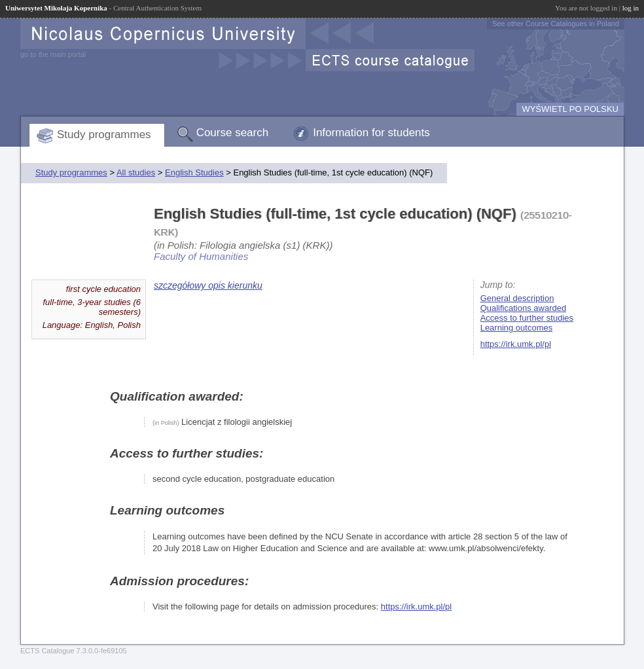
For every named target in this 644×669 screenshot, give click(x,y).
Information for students (371, 133)
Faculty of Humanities (201, 256)
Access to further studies (527, 318)
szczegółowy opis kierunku (208, 285)
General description (517, 298)
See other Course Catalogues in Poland (556, 24)
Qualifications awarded (524, 308)
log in (631, 8)
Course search (233, 133)
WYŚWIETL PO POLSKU (570, 109)
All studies (136, 172)
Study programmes (104, 135)
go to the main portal (53, 54)
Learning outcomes (517, 328)
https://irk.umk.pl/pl (516, 344)
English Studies (194, 172)
